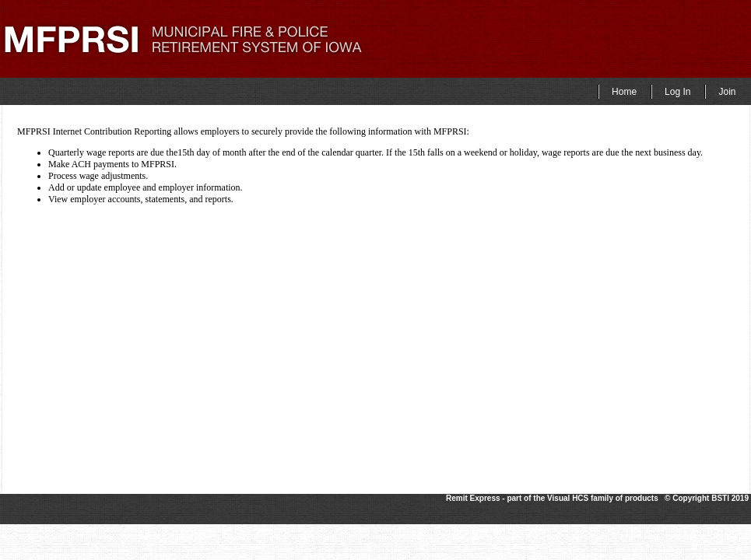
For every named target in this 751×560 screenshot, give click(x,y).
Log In (677, 92)
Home (624, 92)
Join (727, 92)
